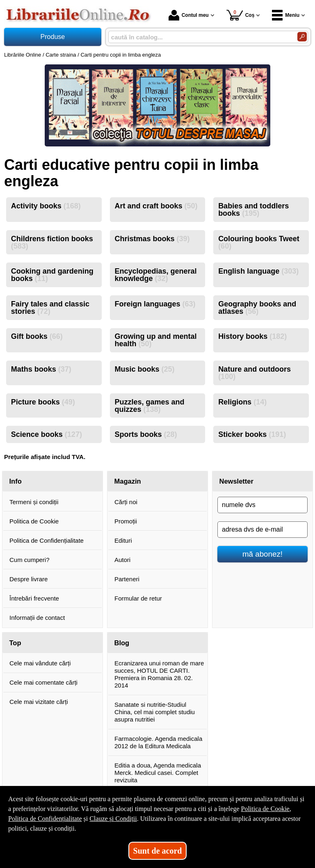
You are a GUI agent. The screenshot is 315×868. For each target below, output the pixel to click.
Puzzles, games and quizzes (149, 406)
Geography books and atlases (257, 308)
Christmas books (152, 239)
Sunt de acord (158, 851)
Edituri (123, 540)
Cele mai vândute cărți (40, 663)
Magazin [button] (128, 481)
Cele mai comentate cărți (43, 682)
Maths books (41, 369)
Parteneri (127, 579)
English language (258, 271)
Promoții (126, 521)
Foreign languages (155, 304)
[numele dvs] (262, 505)
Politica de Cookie (34, 521)
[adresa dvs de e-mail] (262, 530)
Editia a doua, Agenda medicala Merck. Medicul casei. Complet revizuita (158, 773)
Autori (122, 560)
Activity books (46, 206)
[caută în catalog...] (200, 37)
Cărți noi (126, 502)
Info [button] (16, 481)
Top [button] (15, 643)
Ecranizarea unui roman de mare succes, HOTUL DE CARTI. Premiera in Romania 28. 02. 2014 (159, 674)
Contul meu (189, 15)
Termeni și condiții (34, 502)
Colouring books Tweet (259, 242)
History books (252, 336)
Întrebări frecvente (34, 598)
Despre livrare (29, 579)
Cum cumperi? (30, 560)
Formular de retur (138, 598)
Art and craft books (156, 206)
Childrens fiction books (52, 242)
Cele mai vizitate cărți (39, 702)
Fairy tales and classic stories (50, 308)
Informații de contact (37, 618)
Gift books (37, 336)
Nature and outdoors (255, 373)
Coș (241, 15)
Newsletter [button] (236, 481)
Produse (53, 37)
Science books (47, 434)
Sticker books (252, 434)
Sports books (146, 434)
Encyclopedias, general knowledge (155, 275)
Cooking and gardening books (52, 275)
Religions (242, 402)
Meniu (286, 15)
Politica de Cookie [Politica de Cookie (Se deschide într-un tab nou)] (265, 809)
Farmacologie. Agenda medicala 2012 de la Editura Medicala (158, 742)
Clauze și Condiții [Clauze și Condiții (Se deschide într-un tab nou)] (113, 819)
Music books (144, 369)
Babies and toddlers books (253, 210)
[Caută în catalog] (302, 37)
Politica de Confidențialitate (47, 540)
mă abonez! (262, 554)
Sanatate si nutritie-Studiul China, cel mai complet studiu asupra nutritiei (155, 712)
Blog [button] (122, 643)
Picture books (43, 402)
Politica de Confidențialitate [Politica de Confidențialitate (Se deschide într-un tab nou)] (45, 819)
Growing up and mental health (155, 340)
